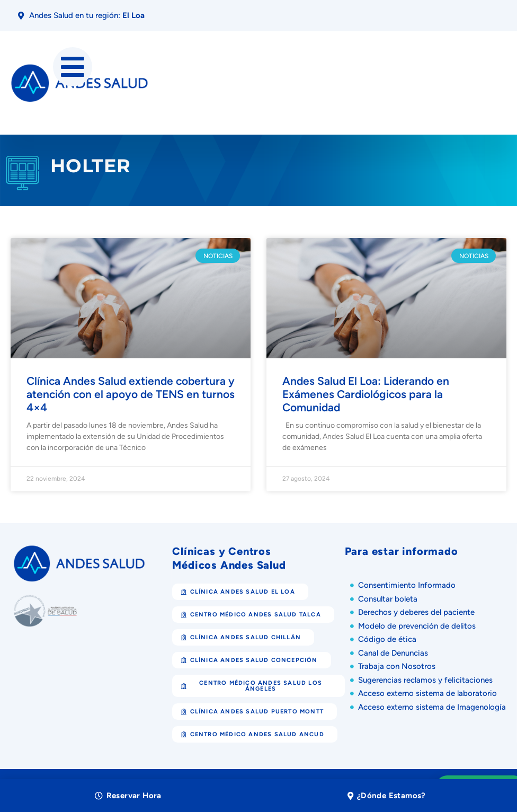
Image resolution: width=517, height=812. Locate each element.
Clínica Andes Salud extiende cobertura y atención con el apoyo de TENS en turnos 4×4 (131, 394)
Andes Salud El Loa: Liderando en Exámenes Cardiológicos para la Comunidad (366, 394)
